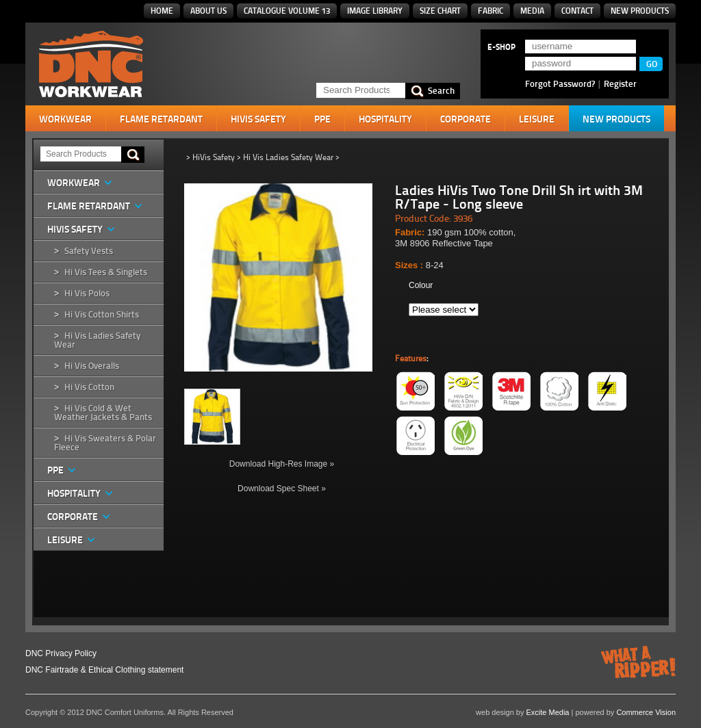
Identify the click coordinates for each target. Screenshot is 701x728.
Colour (421, 285)
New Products (640, 11)
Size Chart (440, 11)
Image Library (375, 11)
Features (411, 359)
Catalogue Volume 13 (287, 11)
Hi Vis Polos (87, 293)
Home (162, 11)
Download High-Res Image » (282, 464)
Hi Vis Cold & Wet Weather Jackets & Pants (103, 413)
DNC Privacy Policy (61, 653)
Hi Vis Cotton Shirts (102, 314)
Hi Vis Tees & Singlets (106, 272)
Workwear (65, 119)
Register (620, 83)
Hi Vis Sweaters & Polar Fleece (105, 443)
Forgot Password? (560, 83)
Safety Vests (89, 251)
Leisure (537, 119)
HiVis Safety (258, 119)
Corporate (466, 119)
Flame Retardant (161, 119)
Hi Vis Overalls (92, 366)
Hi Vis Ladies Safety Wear (97, 340)
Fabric (490, 11)
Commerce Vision (646, 712)
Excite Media (548, 712)
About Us (208, 11)
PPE (322, 119)
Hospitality (385, 119)
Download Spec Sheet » (282, 489)
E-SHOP (501, 47)
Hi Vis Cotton (89, 387)
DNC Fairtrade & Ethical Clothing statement (104, 670)
